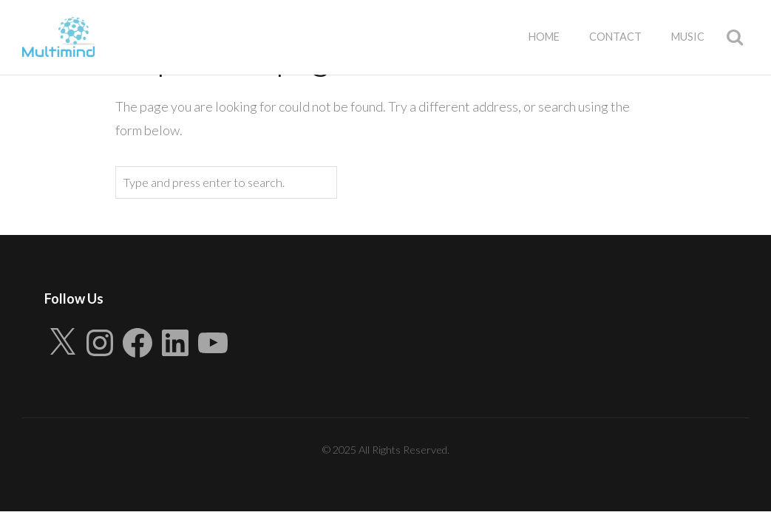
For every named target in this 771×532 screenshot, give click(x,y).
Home (544, 37)
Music (688, 37)
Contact (615, 37)
